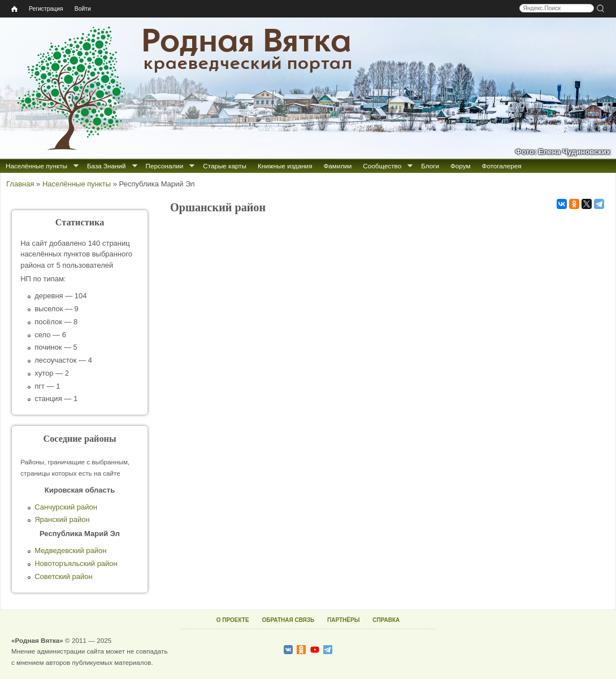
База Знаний (107, 166)
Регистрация (46, 9)
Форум (461, 166)
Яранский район (62, 519)
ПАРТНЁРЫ (343, 620)
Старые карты (225, 166)
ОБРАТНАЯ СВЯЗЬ (288, 620)
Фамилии (337, 166)
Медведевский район (70, 550)
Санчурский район (66, 507)
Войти (83, 9)
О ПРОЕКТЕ (233, 620)
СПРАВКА (386, 620)
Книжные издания (285, 166)
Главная (20, 184)
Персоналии (165, 166)
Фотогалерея (502, 166)
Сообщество (382, 166)
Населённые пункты (36, 166)
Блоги (430, 166)
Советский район (63, 576)
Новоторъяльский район (76, 563)
